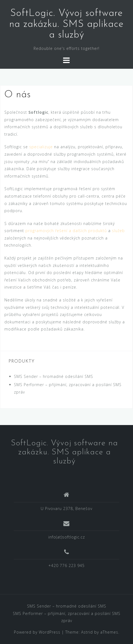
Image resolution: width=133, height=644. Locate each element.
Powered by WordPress (37, 632)
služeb (118, 231)
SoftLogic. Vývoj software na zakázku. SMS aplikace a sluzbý (66, 24)
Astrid (87, 632)
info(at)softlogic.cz (67, 537)
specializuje (41, 147)
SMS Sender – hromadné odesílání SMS (54, 376)
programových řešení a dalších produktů (66, 231)
